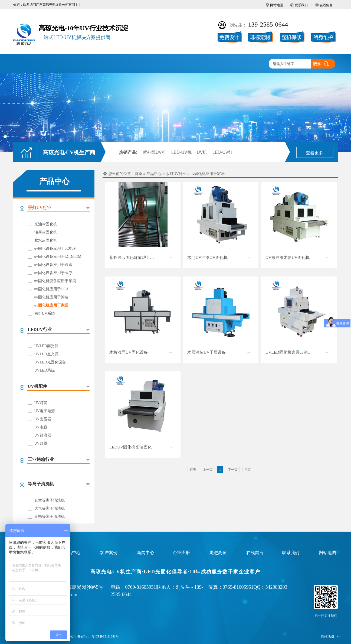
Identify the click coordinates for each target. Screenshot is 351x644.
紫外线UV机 (154, 152)
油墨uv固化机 (46, 232)
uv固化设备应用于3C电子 (55, 248)
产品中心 (92, 64)
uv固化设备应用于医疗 (53, 273)
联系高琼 (251, 64)
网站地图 (277, 5)
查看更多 (314, 153)
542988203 (276, 587)
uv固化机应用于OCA (52, 289)
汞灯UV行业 (176, 174)
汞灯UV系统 (45, 313)
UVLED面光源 (46, 346)
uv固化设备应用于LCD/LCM (58, 257)
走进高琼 (219, 64)
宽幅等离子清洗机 (50, 517)
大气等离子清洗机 (50, 508)
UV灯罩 (41, 443)
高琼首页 (29, 64)
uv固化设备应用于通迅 (53, 265)
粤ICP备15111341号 (105, 636)
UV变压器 (43, 419)
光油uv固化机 (46, 224)
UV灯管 (41, 403)
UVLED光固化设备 (50, 362)
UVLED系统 (45, 370)
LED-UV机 (181, 152)
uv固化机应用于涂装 (51, 297)
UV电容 (41, 427)
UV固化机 (61, 64)
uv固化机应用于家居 (52, 305)
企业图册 (156, 64)
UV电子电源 (45, 411)
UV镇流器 (43, 435)
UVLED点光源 (46, 354)
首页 (139, 174)
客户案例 (124, 64)
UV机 (202, 152)
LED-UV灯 (223, 152)
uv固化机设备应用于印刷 (55, 281)
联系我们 (301, 5)
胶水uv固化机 (46, 240)
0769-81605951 (141, 587)
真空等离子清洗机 (50, 500)
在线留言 (326, 5)
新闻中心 (187, 64)
